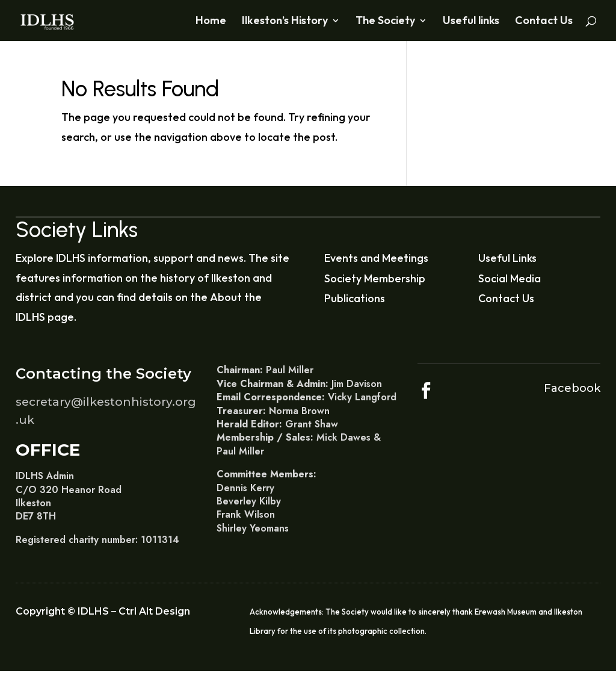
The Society (385, 22)
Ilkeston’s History (285, 22)
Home (211, 22)
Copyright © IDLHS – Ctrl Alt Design (103, 611)
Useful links (471, 22)
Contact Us (544, 22)
